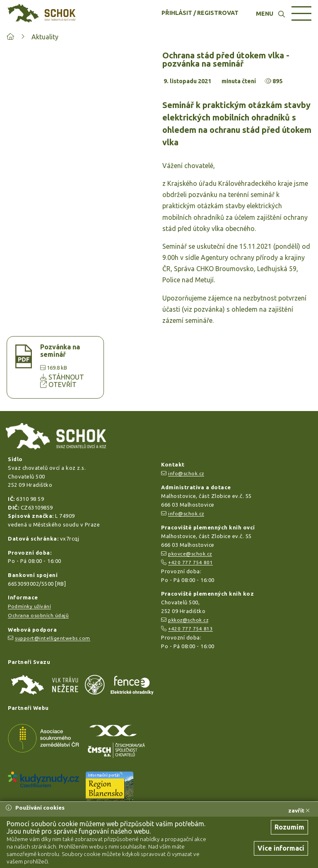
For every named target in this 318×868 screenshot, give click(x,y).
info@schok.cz (186, 473)
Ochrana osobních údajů (38, 615)
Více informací (281, 848)
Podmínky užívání (29, 606)
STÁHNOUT (62, 377)
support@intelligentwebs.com (53, 638)
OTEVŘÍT (58, 385)
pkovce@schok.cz (190, 554)
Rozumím (289, 827)
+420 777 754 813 (190, 629)
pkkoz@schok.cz (188, 620)
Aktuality (45, 37)
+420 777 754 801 (190, 562)
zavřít (299, 810)
